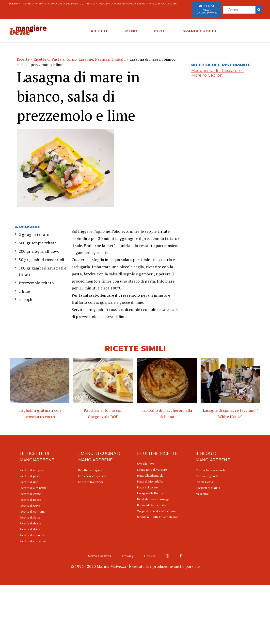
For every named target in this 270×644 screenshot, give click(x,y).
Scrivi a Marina (100, 556)
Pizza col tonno (148, 487)
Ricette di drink (30, 529)
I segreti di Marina (208, 488)
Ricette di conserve (33, 541)
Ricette (13, 4)
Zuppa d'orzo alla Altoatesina (157, 511)
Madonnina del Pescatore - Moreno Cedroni (218, 73)
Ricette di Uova (30, 506)
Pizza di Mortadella (150, 481)
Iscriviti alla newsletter (207, 9)
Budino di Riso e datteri (153, 505)
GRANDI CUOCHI (199, 31)
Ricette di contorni (32, 511)
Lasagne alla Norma (150, 493)
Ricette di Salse (30, 517)
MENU (131, 31)
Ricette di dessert (32, 523)
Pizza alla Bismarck (150, 475)
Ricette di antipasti (32, 470)
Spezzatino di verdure (152, 470)
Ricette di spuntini (32, 535)
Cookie (150, 556)
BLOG (160, 31)
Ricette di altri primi (33, 488)
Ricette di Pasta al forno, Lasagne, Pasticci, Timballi (58, 4)
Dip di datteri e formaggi (153, 499)
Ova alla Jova (146, 464)
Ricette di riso (29, 482)
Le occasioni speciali (92, 476)
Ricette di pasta (30, 476)
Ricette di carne (30, 494)
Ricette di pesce (31, 500)
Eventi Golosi (205, 482)
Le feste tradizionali (92, 482)
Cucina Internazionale (211, 470)
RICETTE (100, 31)
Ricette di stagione (91, 470)
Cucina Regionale (207, 476)
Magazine (202, 494)
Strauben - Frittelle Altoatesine (158, 517)
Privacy (128, 556)
